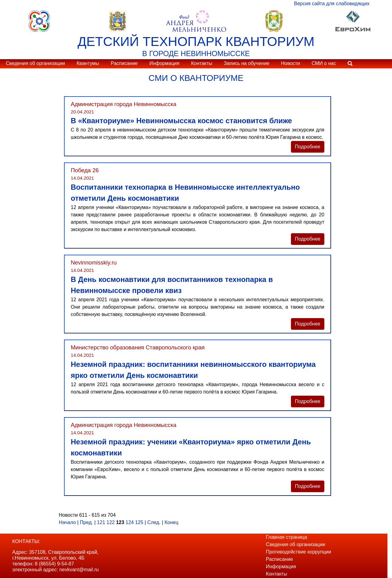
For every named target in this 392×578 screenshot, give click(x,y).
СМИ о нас (324, 63)
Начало (67, 522)
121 (101, 522)
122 (111, 522)
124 (130, 522)
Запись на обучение (247, 63)
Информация (164, 63)
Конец (171, 522)
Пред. (87, 522)
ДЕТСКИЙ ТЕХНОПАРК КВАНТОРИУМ (196, 41)
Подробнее (308, 147)
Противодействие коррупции (298, 552)
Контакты (202, 63)
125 (139, 522)
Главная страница (286, 537)
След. (154, 522)
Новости (291, 63)
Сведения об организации (35, 63)
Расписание (124, 63)
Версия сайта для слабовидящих (332, 4)
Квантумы (88, 63)
